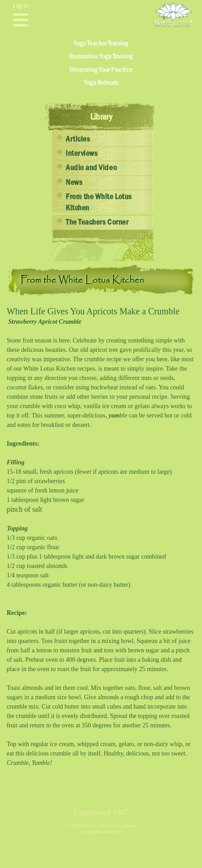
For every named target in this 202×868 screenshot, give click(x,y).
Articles (78, 139)
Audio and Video (91, 168)
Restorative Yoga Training (101, 56)
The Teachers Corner (97, 222)
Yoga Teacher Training (101, 43)
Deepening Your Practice (101, 70)
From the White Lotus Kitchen (99, 202)
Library (101, 117)
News (74, 183)
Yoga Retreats (101, 83)
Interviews (82, 154)
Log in (21, 6)
